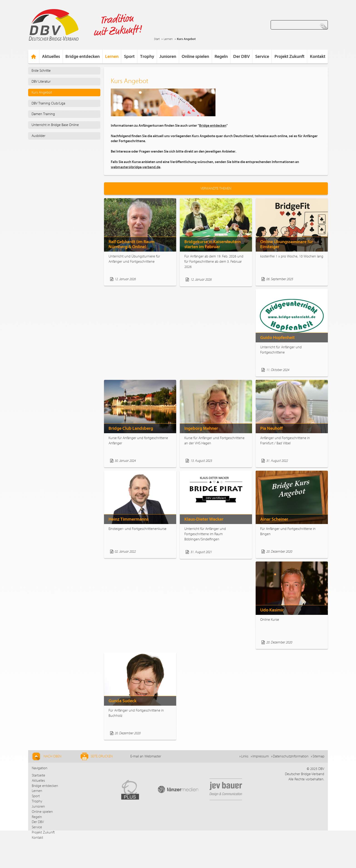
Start (157, 39)
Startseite (38, 775)
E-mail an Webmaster (146, 756)
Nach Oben (46, 756)
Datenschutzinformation (291, 756)
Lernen (168, 39)
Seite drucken (97, 756)
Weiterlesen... (161, 279)
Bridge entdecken (213, 126)
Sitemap (319, 756)
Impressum (261, 756)
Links (245, 756)
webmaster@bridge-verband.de (136, 167)
